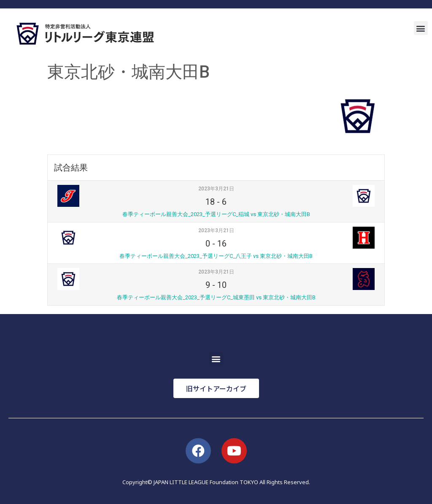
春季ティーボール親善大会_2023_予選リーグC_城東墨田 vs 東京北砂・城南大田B (216, 297)
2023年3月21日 (216, 189)
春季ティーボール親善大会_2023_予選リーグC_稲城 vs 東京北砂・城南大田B (216, 214)
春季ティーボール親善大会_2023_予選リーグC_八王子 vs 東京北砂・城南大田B (216, 256)
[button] (421, 28)
